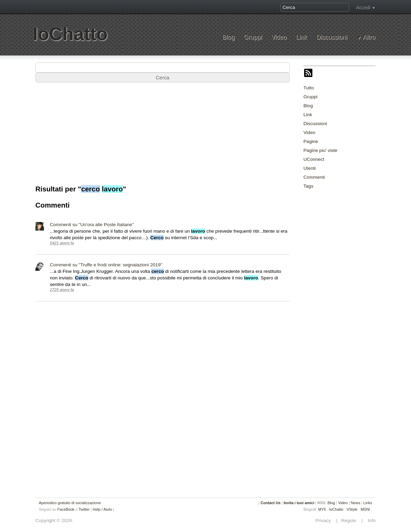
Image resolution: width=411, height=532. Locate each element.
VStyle (352, 509)
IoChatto (70, 34)
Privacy (325, 520)
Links (368, 503)
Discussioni (332, 37)
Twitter (84, 509)
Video (279, 37)
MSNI (365, 509)
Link (301, 37)
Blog (228, 37)
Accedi (363, 8)
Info (370, 520)
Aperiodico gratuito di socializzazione (70, 503)
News (356, 503)
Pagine (311, 141)
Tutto (309, 88)
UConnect (314, 159)
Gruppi (253, 37)
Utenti (310, 168)
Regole (349, 520)
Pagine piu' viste (320, 150)
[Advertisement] (355, 298)
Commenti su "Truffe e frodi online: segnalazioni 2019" (106, 265)
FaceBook (66, 509)
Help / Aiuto (102, 509)
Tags (308, 186)
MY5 (322, 509)
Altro (369, 37)
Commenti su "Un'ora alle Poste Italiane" (92, 225)
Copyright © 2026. (54, 520)
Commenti (314, 177)
